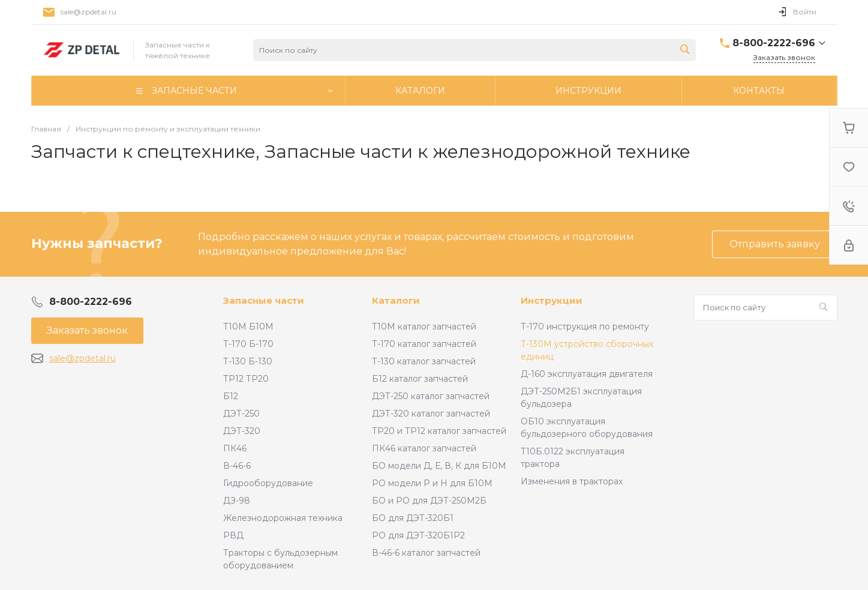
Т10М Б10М (248, 327)
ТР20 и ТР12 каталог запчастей (439, 431)
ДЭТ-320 (242, 431)
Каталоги (396, 300)
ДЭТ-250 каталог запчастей (431, 396)
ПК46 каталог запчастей (424, 448)
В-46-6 (237, 466)
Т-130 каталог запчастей (424, 361)
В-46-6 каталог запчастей (426, 553)
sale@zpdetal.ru (88, 12)
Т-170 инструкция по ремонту (585, 327)
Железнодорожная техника (283, 518)
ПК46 (235, 448)
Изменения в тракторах (572, 481)
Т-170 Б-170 (248, 344)
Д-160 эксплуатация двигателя (587, 374)
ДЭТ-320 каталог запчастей (431, 414)
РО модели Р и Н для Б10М (432, 483)
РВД (233, 535)
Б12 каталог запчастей (420, 379)
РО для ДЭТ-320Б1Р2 (418, 535)
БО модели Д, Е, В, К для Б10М (439, 466)
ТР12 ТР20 (246, 379)
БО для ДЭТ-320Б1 (413, 518)
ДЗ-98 (237, 501)
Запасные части (264, 300)
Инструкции (552, 300)
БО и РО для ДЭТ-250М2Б (429, 501)
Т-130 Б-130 (248, 361)
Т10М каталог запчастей (424, 327)
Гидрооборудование (268, 483)
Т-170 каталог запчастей (424, 344)
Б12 (231, 396)
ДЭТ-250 (241, 414)
